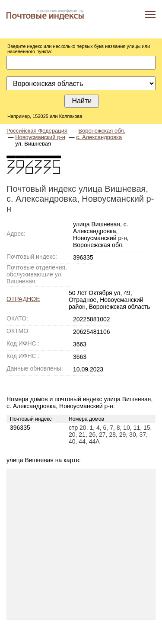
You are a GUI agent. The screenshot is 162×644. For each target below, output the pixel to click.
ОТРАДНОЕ (23, 299)
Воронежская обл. (102, 131)
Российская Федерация (37, 131)
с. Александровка (99, 137)
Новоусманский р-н (40, 137)
